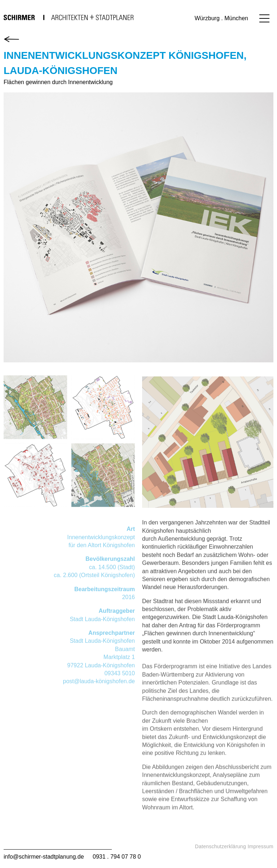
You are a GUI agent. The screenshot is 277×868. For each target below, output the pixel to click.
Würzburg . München (221, 18)
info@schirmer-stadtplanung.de (44, 857)
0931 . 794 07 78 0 (117, 857)
